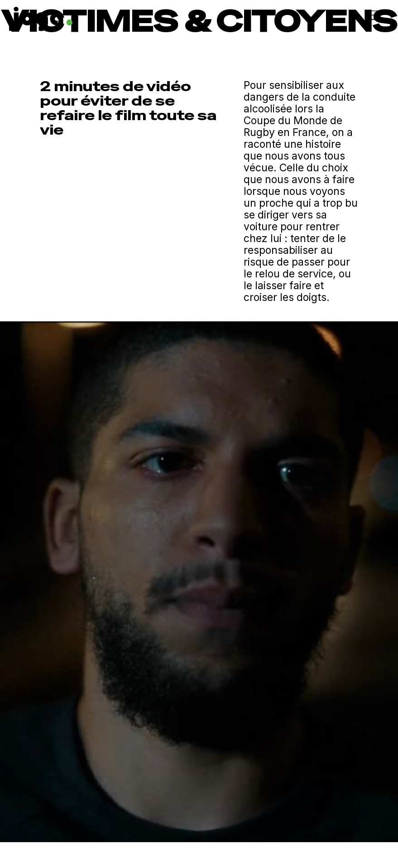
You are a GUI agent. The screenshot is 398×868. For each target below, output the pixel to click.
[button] (290, 15)
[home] (100, 17)
